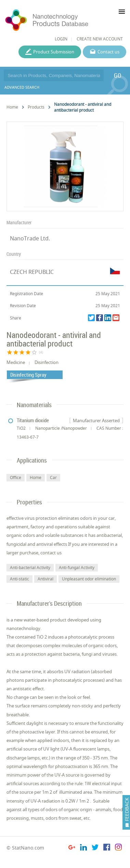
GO (118, 75)
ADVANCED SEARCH (22, 87)
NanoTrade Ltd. (30, 238)
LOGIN (61, 39)
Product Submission (54, 52)
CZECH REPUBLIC (32, 272)
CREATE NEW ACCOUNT (100, 39)
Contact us (108, 52)
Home (12, 107)
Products (36, 107)
